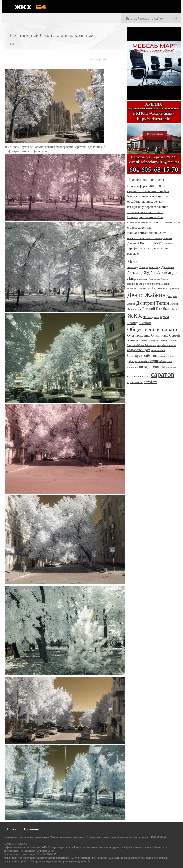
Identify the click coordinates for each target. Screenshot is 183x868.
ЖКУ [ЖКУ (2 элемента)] (174, 309)
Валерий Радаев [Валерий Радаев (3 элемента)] (150, 288)
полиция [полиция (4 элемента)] (157, 366)
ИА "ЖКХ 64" (20, 844)
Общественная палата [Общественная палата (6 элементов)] (152, 329)
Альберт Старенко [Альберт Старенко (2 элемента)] (150, 279)
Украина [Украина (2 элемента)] (132, 345)
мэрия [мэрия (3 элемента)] (154, 361)
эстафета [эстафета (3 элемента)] (151, 382)
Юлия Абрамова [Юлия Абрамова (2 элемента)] (146, 345)
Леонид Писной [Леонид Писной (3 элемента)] (139, 323)
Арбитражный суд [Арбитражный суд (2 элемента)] (149, 284)
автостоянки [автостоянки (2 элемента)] (158, 350)
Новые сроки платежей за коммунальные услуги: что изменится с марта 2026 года (153, 222)
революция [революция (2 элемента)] (133, 376)
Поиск (12, 829)
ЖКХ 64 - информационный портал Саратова (34, 7)
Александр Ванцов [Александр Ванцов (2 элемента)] (138, 267)
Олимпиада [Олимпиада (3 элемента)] (160, 335)
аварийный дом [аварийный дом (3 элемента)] (139, 350)
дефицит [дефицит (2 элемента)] (132, 361)
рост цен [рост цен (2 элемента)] (145, 376)
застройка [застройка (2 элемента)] (143, 361)
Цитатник (31, 829)
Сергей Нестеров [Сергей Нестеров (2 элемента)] (148, 341)
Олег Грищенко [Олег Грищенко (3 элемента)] (139, 335)
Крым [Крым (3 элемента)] (164, 317)
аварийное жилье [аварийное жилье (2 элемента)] (166, 345)
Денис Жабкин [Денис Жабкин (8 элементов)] (146, 295)
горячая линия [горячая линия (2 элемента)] (166, 356)
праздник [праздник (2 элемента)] (171, 367)
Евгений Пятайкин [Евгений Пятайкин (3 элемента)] (157, 309)
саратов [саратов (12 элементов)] (163, 374)
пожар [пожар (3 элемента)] (144, 367)
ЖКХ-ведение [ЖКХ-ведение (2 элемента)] (151, 317)
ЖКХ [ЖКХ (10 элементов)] (135, 316)
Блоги (14, 44)
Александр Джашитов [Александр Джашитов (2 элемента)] (161, 267)
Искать (176, 19)
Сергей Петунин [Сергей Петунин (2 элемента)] (168, 341)
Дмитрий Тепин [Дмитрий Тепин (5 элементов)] (153, 303)
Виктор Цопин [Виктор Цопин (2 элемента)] (171, 289)
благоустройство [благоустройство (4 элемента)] (142, 356)
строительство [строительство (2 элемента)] (135, 382)
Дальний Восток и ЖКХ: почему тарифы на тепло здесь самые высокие (150, 248)
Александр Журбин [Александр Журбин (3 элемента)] (142, 273)
